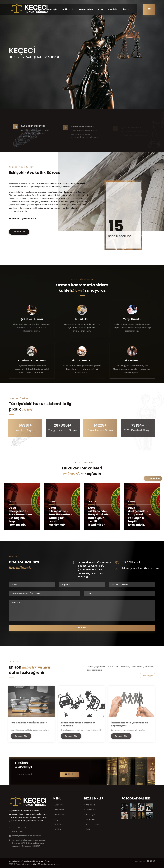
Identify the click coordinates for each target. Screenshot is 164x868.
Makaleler (113, 9)
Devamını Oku (19, 232)
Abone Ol (70, 774)
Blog (100, 9)
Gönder (82, 628)
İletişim (126, 9)
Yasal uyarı (91, 815)
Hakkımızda (68, 9)
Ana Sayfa (52, 9)
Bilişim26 (36, 864)
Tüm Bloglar (148, 676)
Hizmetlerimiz (86, 9)
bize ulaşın (31, 218)
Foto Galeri (91, 819)
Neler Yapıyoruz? (93, 824)
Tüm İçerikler (154, 478)
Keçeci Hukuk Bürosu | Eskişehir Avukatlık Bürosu (29, 861)
